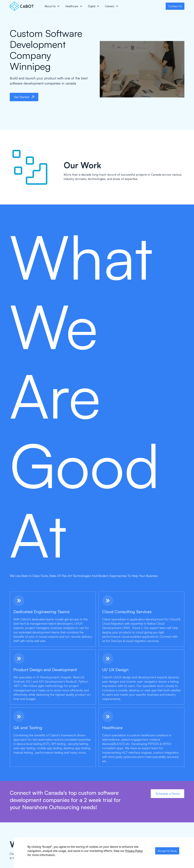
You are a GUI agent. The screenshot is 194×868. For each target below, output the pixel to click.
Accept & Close (167, 851)
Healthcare (72, 6)
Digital (92, 6)
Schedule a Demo (167, 794)
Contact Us (175, 6)
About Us (50, 6)
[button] (52, 6)
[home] (22, 6)
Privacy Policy (134, 851)
